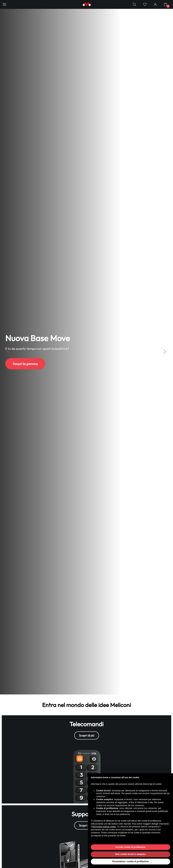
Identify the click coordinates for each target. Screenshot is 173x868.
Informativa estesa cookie (104, 827)
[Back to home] (87, 4)
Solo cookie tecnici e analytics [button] (130, 854)
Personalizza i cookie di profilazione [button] (130, 861)
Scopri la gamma (25, 364)
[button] (4, 4)
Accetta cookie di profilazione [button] (130, 847)
